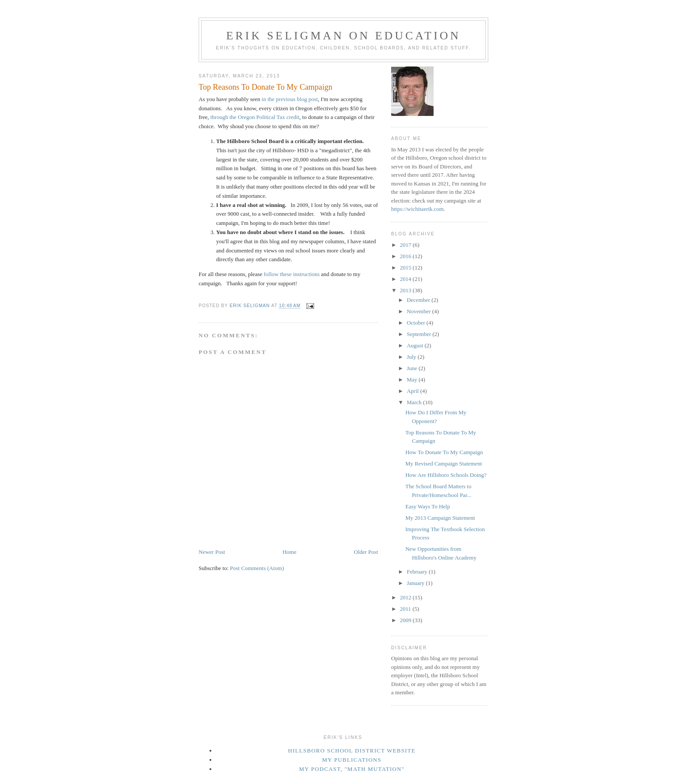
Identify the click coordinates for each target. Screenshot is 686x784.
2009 (406, 620)
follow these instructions (292, 274)
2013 (406, 290)
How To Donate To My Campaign (444, 452)
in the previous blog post (290, 99)
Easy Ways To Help (427, 506)
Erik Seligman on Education (343, 36)
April (414, 391)
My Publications (352, 760)
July (412, 357)
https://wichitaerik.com (417, 209)
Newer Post (212, 552)
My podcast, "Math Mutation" (352, 769)
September (420, 334)
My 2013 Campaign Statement (440, 518)
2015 (406, 268)
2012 (406, 597)
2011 (406, 609)
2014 (406, 279)
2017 (406, 245)
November (420, 311)
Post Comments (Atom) (257, 568)
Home (290, 552)
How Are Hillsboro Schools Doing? (446, 475)
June (413, 368)
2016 (406, 256)
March (415, 402)
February (418, 572)
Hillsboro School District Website (352, 751)
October (417, 323)
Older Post (366, 552)
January (416, 583)
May (413, 380)
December (419, 300)
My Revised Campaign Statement (443, 464)
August (416, 345)
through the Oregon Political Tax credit (255, 117)
